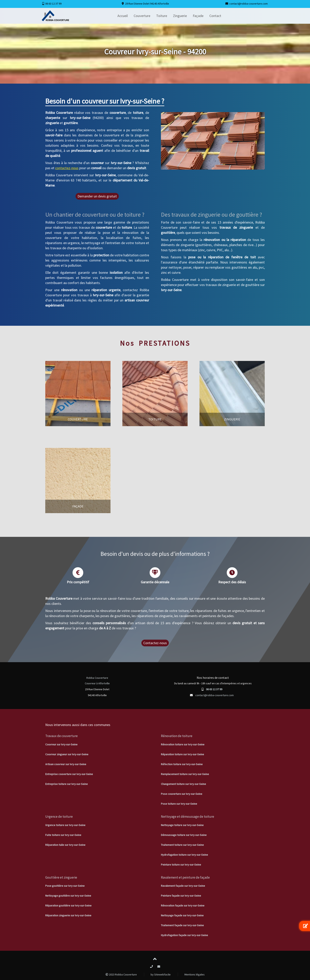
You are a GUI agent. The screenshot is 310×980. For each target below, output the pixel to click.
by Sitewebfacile (161, 974)
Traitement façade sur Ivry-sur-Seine (182, 925)
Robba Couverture (97, 678)
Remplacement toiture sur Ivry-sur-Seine (185, 774)
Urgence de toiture (59, 817)
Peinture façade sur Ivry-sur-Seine (181, 896)
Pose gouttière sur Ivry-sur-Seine (65, 886)
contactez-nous (67, 168)
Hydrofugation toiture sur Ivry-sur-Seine (184, 855)
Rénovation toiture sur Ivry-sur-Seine (183, 744)
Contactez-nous (155, 643)
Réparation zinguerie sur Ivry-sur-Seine (68, 915)
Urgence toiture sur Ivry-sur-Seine (65, 825)
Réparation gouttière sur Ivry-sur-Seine (68, 905)
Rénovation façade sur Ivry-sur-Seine (183, 905)
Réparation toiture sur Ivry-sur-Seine (182, 754)
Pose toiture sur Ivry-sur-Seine (179, 804)
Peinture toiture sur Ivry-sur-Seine (181, 865)
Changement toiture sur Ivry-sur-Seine (183, 784)
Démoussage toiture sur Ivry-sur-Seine (184, 835)
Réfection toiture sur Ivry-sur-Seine (182, 764)
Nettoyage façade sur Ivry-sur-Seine (182, 915)
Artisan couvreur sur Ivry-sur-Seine (66, 764)
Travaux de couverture (61, 736)
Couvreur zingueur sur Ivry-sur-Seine (67, 754)
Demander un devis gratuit (97, 196)
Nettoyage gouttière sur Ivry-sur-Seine (68, 896)
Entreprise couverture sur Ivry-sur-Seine (69, 774)
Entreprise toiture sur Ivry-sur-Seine (67, 784)
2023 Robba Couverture (121, 974)
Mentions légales (195, 974)
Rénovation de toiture (177, 736)
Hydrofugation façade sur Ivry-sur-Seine (184, 935)
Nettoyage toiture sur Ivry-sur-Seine (182, 825)
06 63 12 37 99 (53, 4)
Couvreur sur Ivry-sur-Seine (61, 744)
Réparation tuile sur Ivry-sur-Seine (65, 845)
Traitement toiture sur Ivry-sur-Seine (182, 845)
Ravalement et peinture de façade (185, 877)
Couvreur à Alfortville (97, 683)
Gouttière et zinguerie (61, 877)
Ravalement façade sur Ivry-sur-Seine (183, 886)
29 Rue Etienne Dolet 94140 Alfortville (147, 4)
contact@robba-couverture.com (249, 4)
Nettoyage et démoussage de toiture (188, 817)
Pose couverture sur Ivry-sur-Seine (182, 794)
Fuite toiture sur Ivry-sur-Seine (63, 835)
